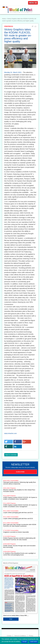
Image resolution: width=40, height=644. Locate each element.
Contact (9, 636)
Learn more (34, 642)
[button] (9, 442)
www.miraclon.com (11, 433)
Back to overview (11, 455)
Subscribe (20, 472)
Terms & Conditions (20, 636)
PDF (11, 619)
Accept (24, 642)
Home (4, 19)
